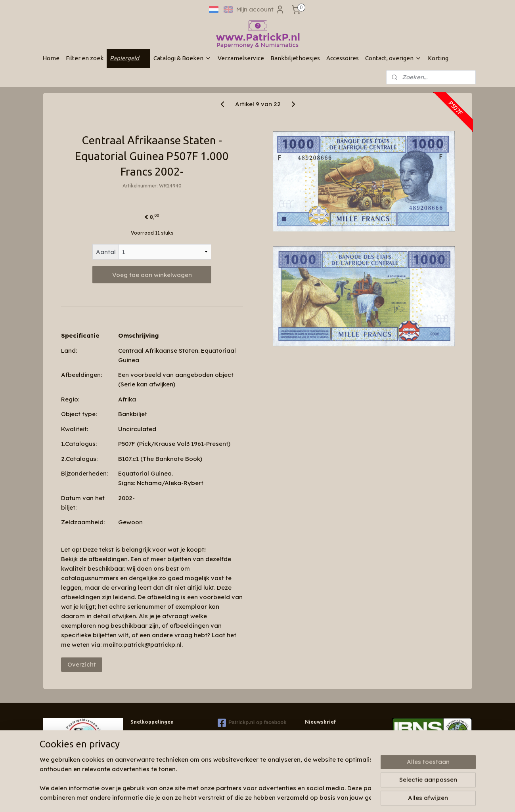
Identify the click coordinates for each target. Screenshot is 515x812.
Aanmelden (328, 752)
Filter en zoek (85, 58)
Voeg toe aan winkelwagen (152, 275)
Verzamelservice (241, 58)
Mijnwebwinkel (358, 797)
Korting (438, 58)
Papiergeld (128, 58)
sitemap (243, 797)
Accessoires (343, 58)
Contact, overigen (393, 58)
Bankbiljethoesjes (295, 58)
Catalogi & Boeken (182, 58)
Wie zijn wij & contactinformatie (168, 734)
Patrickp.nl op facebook (252, 723)
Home (51, 58)
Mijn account (260, 10)
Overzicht (81, 664)
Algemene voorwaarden (159, 764)
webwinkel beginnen (289, 797)
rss (259, 797)
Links (136, 757)
